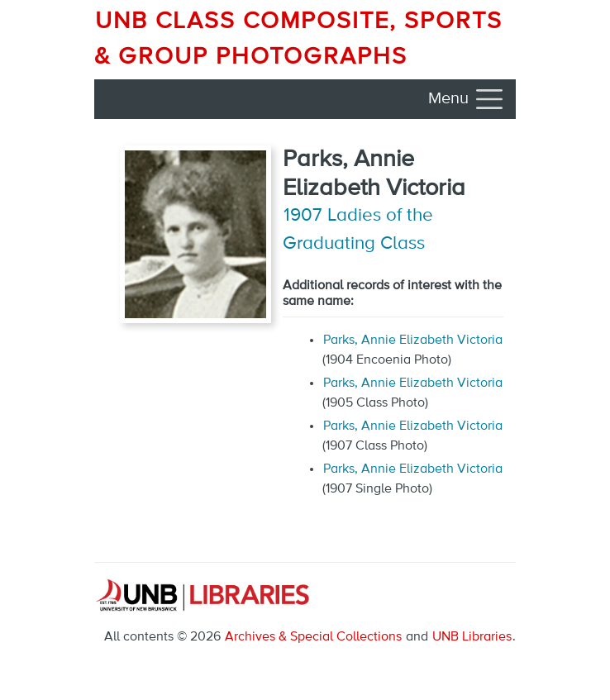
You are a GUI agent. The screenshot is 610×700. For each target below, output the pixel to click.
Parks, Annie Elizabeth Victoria (413, 340)
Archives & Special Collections (313, 637)
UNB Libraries (472, 637)
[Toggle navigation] (467, 99)
